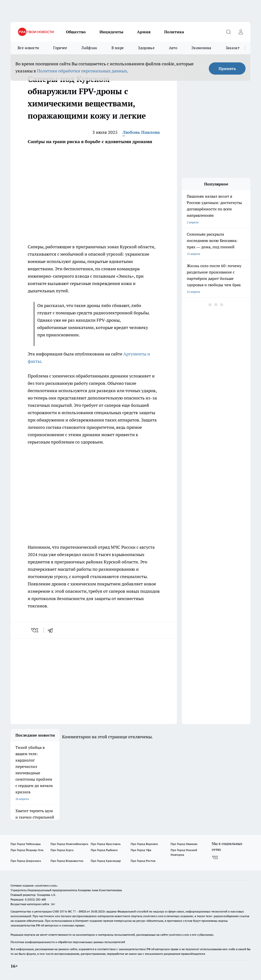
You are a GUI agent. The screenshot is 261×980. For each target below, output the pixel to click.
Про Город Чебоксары (26, 844)
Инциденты (111, 32)
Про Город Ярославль (106, 844)
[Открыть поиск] (228, 32)
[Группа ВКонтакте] (215, 857)
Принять (227, 68)
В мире (118, 48)
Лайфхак (89, 48)
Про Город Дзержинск (26, 861)
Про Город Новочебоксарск (69, 844)
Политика (174, 32)
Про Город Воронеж (144, 844)
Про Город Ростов (143, 861)
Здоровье (146, 48)
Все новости (28, 48)
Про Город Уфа (141, 850)
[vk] (35, 630)
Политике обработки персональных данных (82, 71)
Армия (144, 32)
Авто (173, 48)
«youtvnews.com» (46, 885)
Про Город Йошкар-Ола (27, 850)
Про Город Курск (62, 850)
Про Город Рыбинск (104, 850)
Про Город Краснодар (106, 861)
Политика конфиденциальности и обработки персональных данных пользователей (68, 942)
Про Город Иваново (184, 844)
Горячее (60, 48)
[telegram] (52, 630)
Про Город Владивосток (67, 861)
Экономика (201, 48)
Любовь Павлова (141, 132)
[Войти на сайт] (241, 32)
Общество (76, 32)
